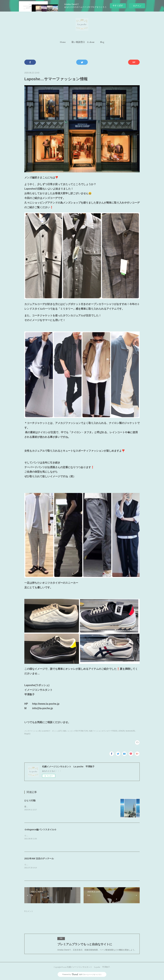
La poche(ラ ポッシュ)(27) (52, 731)
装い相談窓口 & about (83, 42)
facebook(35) (130, 731)
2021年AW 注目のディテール (39, 859)
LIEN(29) (122, 731)
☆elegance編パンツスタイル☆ (40, 830)
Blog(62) (27, 734)
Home (63, 42)
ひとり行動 (30, 801)
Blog (102, 42)
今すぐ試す (118, 6)
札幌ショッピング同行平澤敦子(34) (75, 731)
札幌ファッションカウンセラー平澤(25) (103, 731)
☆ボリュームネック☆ (34, 865)
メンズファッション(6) (33, 731)
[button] (63, 42)
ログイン (137, 6)
